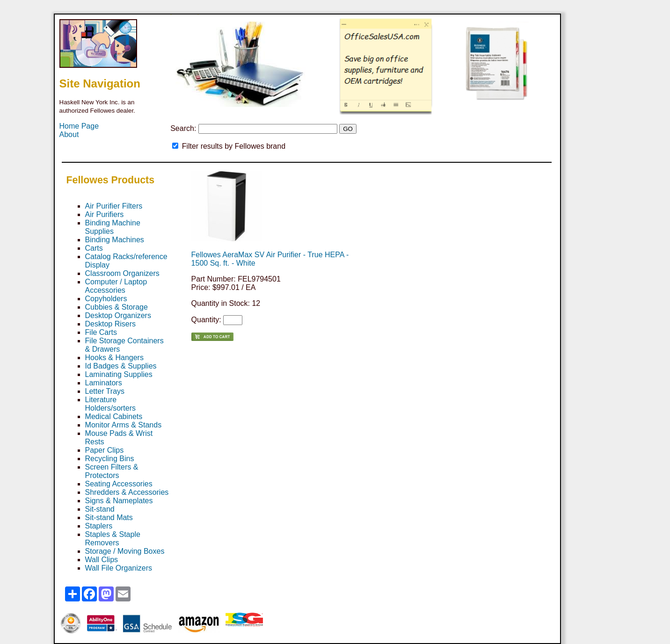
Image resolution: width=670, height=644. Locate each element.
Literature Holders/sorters (110, 404)
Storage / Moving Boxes (125, 551)
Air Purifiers (105, 214)
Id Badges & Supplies (121, 366)
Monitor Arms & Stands (124, 425)
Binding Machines (115, 240)
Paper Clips (105, 450)
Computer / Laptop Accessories (116, 286)
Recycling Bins (110, 459)
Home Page (79, 126)
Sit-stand (100, 509)
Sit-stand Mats (109, 517)
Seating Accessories (119, 484)
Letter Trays (105, 391)
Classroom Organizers (122, 273)
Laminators (104, 383)
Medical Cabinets (114, 416)
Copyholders (106, 299)
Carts (94, 248)
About (69, 134)
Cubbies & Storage (117, 307)
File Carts (101, 332)
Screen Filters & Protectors (112, 471)
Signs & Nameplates (119, 501)
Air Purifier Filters (114, 206)
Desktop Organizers (118, 315)
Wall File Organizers (119, 568)
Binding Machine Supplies (113, 227)
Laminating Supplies (119, 374)
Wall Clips (102, 560)
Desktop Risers (110, 324)
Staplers (99, 526)
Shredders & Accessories (127, 492)
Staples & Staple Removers (113, 539)
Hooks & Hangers (114, 358)
